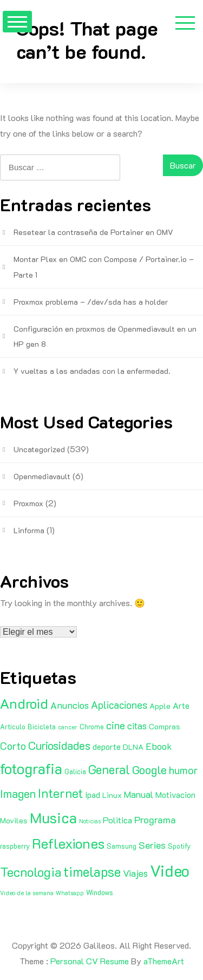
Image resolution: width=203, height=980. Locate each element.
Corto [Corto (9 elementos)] (13, 746)
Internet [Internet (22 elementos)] (60, 793)
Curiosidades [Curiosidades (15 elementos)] (59, 745)
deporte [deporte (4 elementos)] (107, 747)
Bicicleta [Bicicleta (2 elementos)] (42, 727)
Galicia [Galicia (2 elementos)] (75, 771)
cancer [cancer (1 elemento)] (68, 727)
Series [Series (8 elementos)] (152, 845)
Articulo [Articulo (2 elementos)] (13, 727)
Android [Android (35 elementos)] (24, 703)
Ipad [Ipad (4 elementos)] (93, 795)
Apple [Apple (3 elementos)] (160, 706)
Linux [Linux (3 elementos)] (112, 795)
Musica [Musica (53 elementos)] (53, 817)
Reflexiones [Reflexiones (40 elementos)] (68, 843)
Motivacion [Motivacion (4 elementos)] (175, 795)
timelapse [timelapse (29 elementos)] (92, 871)
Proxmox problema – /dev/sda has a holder (91, 302)
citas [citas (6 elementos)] (137, 726)
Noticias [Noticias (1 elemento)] (90, 821)
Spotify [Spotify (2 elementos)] (179, 846)
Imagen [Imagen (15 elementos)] (18, 793)
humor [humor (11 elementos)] (184, 770)
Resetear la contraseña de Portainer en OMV (93, 232)
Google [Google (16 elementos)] (149, 770)
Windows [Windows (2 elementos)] (100, 892)
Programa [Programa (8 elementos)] (155, 820)
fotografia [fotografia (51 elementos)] (31, 768)
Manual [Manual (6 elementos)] (139, 794)
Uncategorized (39, 449)
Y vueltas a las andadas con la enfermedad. (92, 371)
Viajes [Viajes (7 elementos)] (135, 873)
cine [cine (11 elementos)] (116, 725)
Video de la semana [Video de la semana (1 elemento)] (27, 893)
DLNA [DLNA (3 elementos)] (133, 747)
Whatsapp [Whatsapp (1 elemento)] (70, 893)
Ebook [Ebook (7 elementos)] (159, 746)
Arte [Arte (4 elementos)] (181, 706)
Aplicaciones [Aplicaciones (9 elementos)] (119, 705)
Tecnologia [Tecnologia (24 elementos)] (31, 872)
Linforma (29, 530)
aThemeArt (164, 961)
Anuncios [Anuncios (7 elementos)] (70, 705)
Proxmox (28, 503)
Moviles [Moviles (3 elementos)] (14, 820)
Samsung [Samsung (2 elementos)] (122, 846)
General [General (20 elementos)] (109, 769)
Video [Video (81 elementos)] (170, 870)
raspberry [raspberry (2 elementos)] (15, 846)
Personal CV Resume (90, 961)
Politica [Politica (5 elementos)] (117, 820)
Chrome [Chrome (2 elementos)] (92, 727)
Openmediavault (42, 476)
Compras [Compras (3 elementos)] (165, 726)
